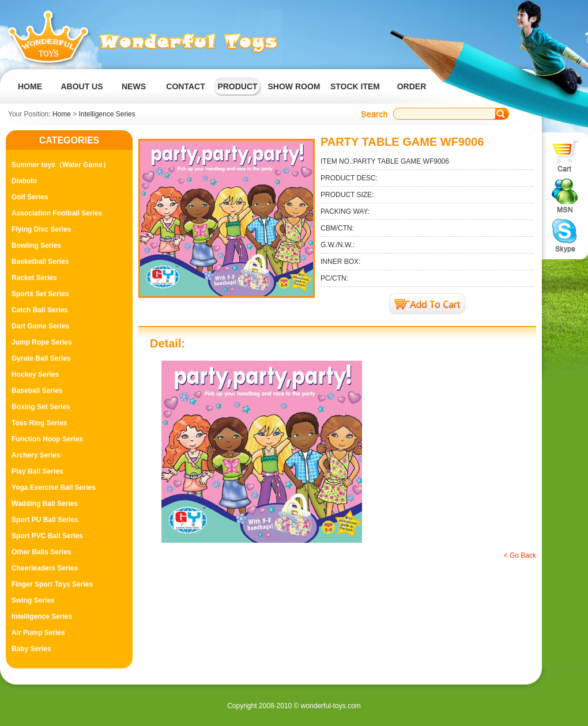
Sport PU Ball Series (45, 520)
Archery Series (36, 455)
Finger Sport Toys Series (52, 584)
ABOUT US (82, 86)
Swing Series (33, 600)
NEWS (134, 86)
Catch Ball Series (40, 310)
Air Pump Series (38, 633)
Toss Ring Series (39, 423)
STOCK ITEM (355, 86)
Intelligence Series (107, 114)
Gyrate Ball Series (41, 358)
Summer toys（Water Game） (61, 165)
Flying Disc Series (41, 229)
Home (62, 114)
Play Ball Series (37, 471)
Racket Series (34, 278)
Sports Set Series (40, 294)
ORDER (412, 86)
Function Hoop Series (47, 439)
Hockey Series (35, 375)
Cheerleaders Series (45, 568)
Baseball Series (37, 391)
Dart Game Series (40, 326)
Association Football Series (57, 213)
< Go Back (520, 555)
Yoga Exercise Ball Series (54, 487)
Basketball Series (40, 262)
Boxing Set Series (41, 407)
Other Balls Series (41, 552)
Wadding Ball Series (45, 504)
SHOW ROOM (294, 86)
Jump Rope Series (42, 342)
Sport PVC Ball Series (47, 536)
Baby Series (31, 649)
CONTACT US (185, 96)
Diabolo (24, 181)
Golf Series (30, 197)
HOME (30, 86)
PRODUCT (237, 86)
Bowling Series (36, 245)
